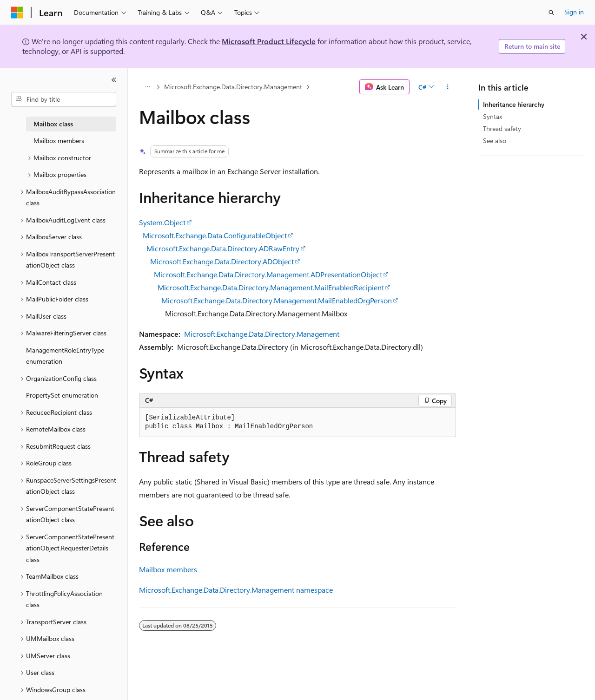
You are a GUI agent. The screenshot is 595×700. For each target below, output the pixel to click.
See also (495, 141)
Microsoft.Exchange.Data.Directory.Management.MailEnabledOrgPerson (277, 300)
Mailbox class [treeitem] (53, 124)
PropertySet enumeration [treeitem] (62, 395)
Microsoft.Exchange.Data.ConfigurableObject (215, 235)
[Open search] (551, 13)
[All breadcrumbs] (147, 87)
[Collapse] (114, 80)
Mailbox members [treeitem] (59, 141)
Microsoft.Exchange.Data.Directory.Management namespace (236, 590)
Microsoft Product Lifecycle (269, 41)
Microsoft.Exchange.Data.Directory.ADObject (222, 261)
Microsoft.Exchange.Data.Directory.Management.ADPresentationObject (268, 274)
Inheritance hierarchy (514, 104)
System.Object (162, 222)
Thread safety (502, 128)
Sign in (574, 12)
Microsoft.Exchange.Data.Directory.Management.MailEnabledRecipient (271, 287)
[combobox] (64, 99)
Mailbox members (168, 569)
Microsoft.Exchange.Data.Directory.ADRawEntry (223, 248)
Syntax (493, 116)
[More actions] (448, 87)
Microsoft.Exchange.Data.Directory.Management (233, 87)
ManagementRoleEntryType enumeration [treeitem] (65, 356)
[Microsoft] (17, 13)
